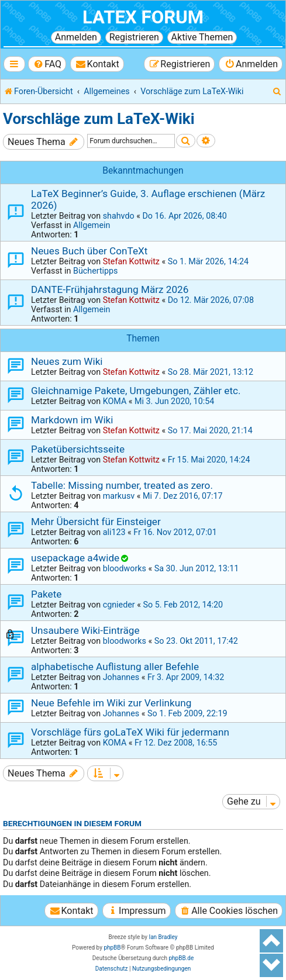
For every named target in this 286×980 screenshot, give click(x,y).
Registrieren (134, 37)
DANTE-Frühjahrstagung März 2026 (110, 289)
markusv (119, 496)
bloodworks (125, 568)
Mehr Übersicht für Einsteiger (96, 522)
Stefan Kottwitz (131, 261)
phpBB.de (181, 958)
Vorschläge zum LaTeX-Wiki (99, 119)
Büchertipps (96, 271)
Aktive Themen (202, 37)
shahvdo (119, 216)
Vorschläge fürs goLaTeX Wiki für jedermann (130, 732)
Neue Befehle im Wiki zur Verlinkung (111, 703)
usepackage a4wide (75, 558)
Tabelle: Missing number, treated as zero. (122, 485)
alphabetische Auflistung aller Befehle (115, 667)
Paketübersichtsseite (78, 449)
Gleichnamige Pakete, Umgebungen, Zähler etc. (136, 391)
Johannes (121, 677)
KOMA (115, 401)
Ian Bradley (163, 937)
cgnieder (119, 605)
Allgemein (92, 225)
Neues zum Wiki (67, 361)
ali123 (114, 532)
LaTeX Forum (143, 17)
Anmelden (76, 37)
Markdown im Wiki (72, 420)
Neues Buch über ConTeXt (89, 251)
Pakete (46, 594)
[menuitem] (47, 64)
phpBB (112, 948)
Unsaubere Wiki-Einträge (85, 630)
